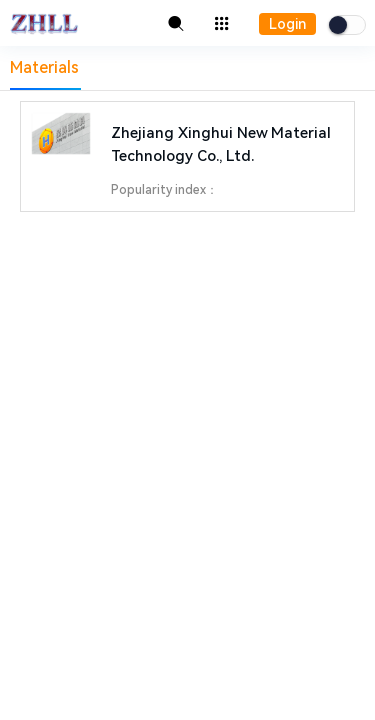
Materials (44, 67)
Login (287, 24)
